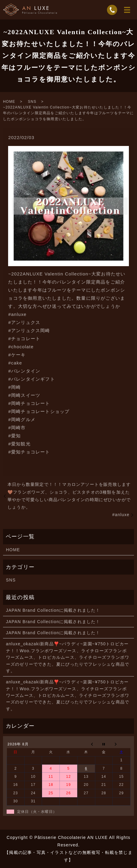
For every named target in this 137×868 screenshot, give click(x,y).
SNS (32, 102)
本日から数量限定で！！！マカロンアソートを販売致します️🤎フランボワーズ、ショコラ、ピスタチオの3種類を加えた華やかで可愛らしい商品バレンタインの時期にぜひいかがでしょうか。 (69, 496)
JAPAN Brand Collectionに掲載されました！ (53, 610)
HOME (9, 102)
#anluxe (121, 515)
